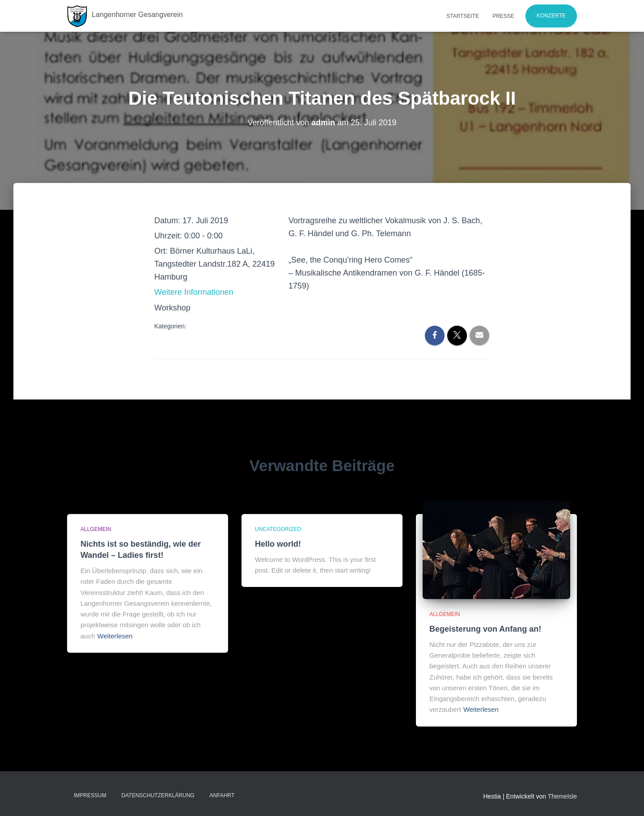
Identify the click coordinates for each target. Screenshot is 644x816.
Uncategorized (278, 529)
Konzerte (551, 16)
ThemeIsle (562, 796)
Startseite (463, 16)
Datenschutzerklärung (158, 795)
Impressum (90, 795)
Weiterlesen (115, 636)
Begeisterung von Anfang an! (485, 629)
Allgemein (96, 529)
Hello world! (278, 544)
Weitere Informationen (194, 292)
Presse (503, 16)
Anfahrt (222, 795)
